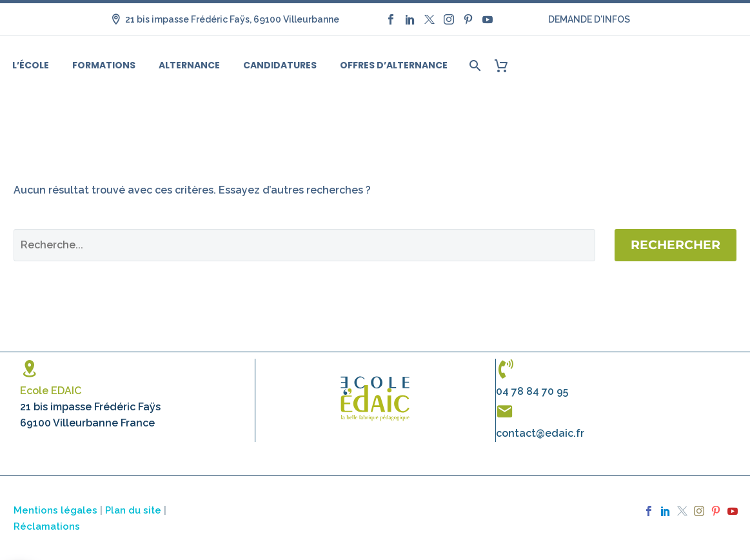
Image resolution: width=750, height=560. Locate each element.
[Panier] (506, 65)
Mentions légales (55, 510)
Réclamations (47, 526)
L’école (31, 65)
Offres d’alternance (394, 65)
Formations (104, 65)
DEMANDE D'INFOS (589, 19)
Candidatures (280, 65)
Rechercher (676, 245)
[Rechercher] (474, 65)
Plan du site (133, 510)
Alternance (189, 65)
